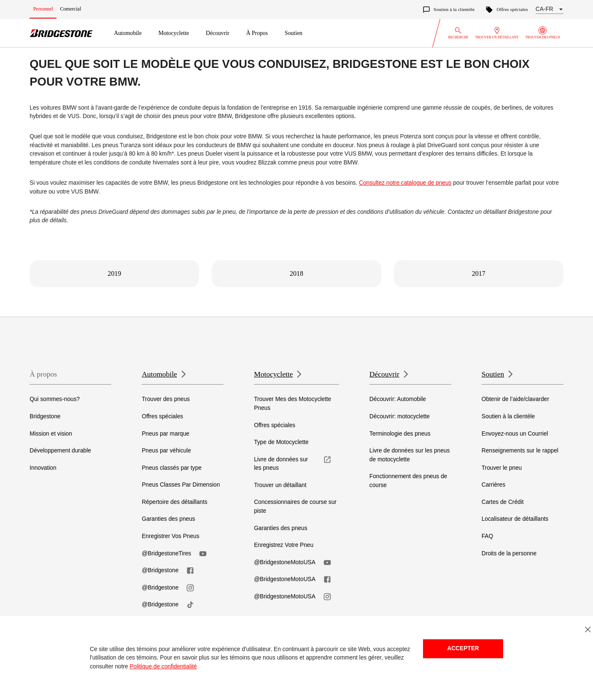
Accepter (463, 648)
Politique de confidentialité (163, 666)
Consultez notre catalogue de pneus (405, 183)
